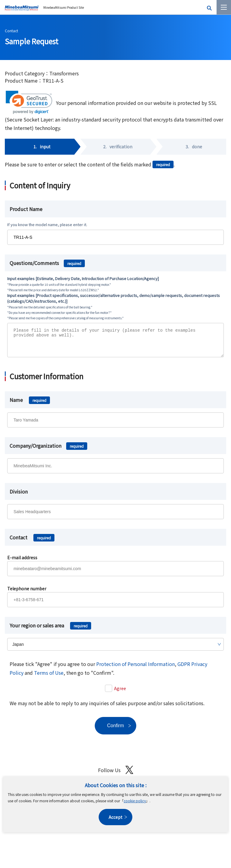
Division (19, 496)
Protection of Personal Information (136, 668)
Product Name (26, 209)
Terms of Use (49, 677)
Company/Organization (48, 450)
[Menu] (224, 7)
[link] (29, 102)
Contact (11, 31)
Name (30, 404)
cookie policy (135, 801)
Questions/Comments (47, 263)
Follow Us (116, 774)
